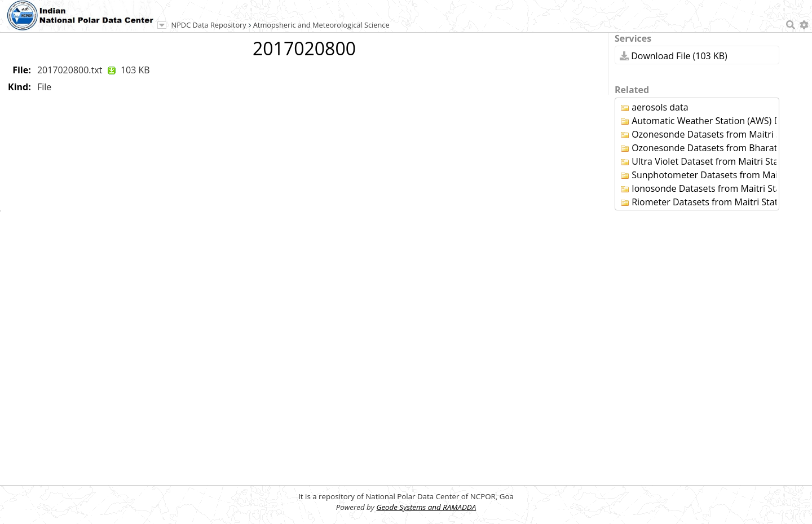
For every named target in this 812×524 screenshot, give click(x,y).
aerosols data (654, 107)
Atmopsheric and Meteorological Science (321, 25)
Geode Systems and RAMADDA (426, 507)
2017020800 (304, 48)
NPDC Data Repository (209, 25)
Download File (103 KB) (674, 56)
